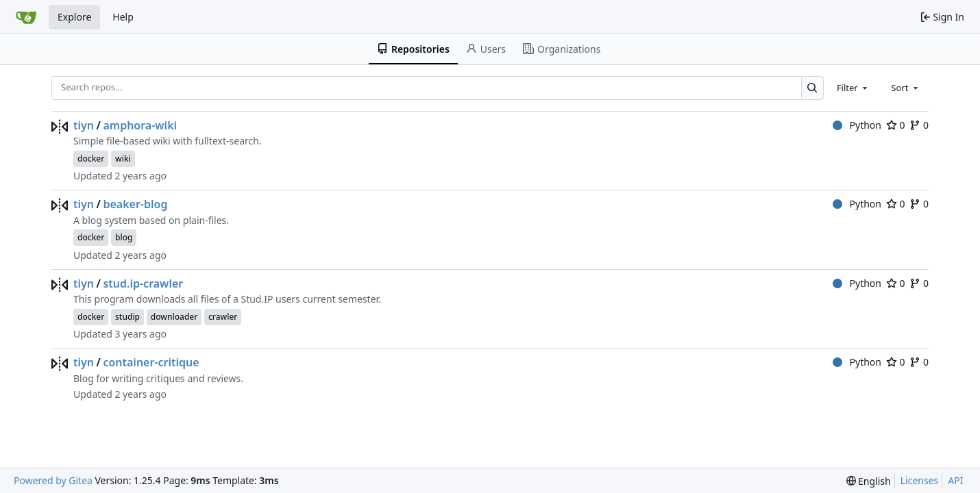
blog (124, 237)
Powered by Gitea (53, 480)
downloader (174, 317)
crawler (223, 317)
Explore (74, 17)
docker (91, 159)
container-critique (151, 362)
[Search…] (812, 88)
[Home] (26, 17)
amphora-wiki (140, 125)
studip (127, 317)
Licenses (920, 480)
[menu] (869, 481)
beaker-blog (135, 204)
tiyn (84, 125)
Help (123, 17)
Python (857, 125)
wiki (123, 159)
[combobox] (853, 88)
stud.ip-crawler (143, 283)
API (955, 480)
